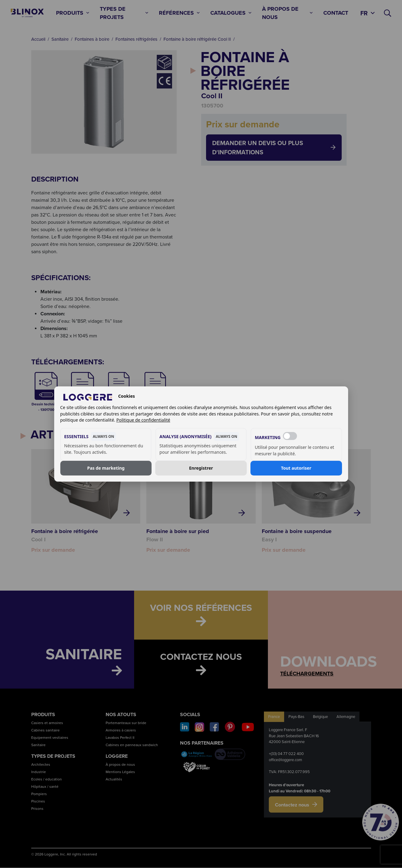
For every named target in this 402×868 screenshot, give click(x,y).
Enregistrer (201, 468)
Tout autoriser (296, 468)
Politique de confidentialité (143, 420)
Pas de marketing (106, 468)
